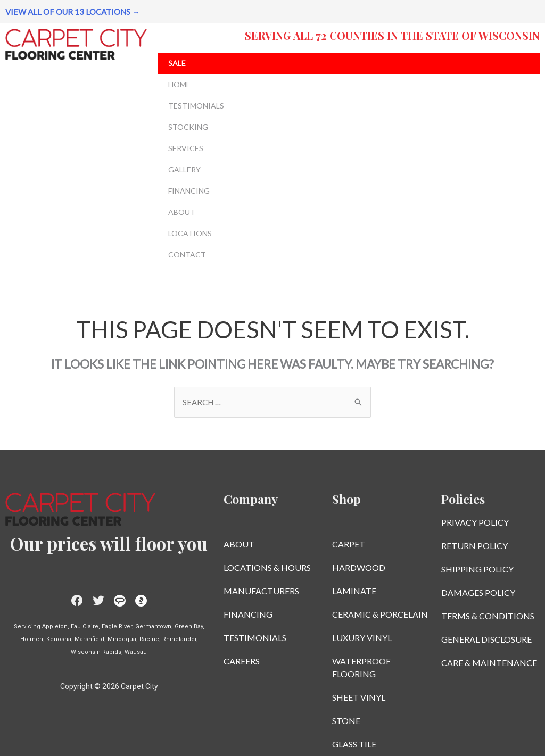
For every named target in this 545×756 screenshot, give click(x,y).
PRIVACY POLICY (475, 522)
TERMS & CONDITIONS (488, 616)
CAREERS (242, 661)
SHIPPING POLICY (477, 569)
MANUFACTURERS (261, 591)
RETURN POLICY (474, 546)
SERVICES (188, 148)
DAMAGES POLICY (478, 592)
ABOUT (184, 212)
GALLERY (187, 170)
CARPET (349, 544)
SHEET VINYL (359, 697)
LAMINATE (354, 591)
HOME (182, 85)
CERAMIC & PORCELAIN (380, 614)
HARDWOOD (359, 567)
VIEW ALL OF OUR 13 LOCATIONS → (73, 12)
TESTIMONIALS (196, 106)
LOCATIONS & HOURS (267, 567)
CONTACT (190, 255)
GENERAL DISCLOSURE (486, 639)
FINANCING (189, 191)
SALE (177, 63)
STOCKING (191, 127)
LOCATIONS (193, 234)
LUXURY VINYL (362, 638)
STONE (346, 721)
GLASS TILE (354, 744)
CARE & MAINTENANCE (489, 663)
